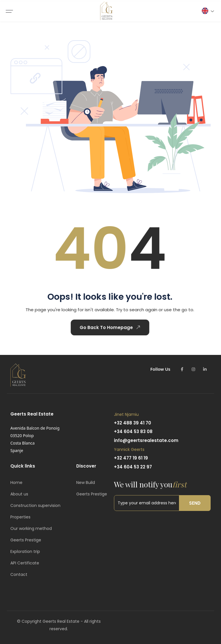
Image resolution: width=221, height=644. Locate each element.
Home (16, 482)
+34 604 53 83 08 (133, 431)
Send (195, 503)
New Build (86, 482)
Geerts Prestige (26, 540)
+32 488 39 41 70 (133, 423)
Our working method (31, 528)
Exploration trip (25, 551)
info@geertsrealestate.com (146, 440)
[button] (208, 11)
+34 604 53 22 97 (133, 467)
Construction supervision (35, 505)
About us (19, 494)
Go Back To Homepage (101, 327)
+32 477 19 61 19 (131, 458)
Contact (19, 574)
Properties (20, 517)
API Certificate (25, 563)
